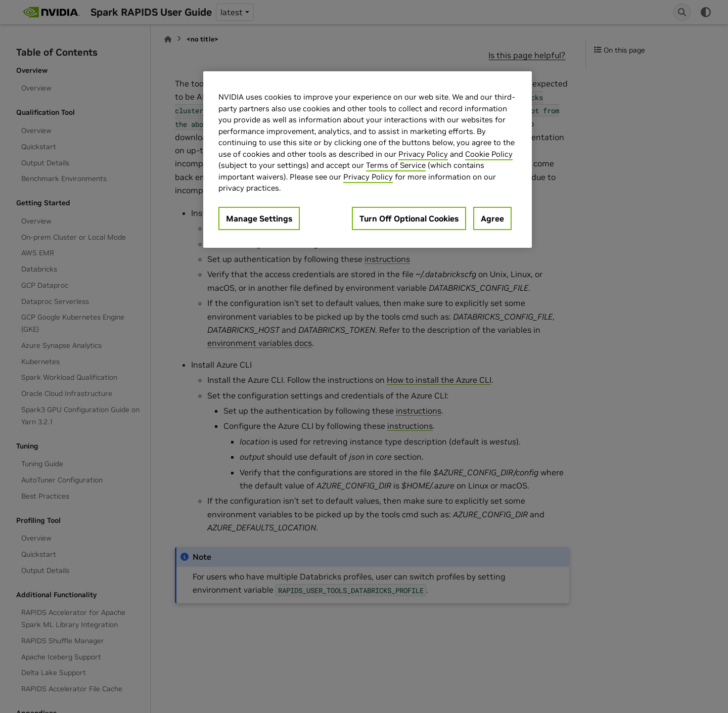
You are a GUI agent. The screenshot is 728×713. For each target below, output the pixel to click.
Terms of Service (396, 165)
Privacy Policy (423, 154)
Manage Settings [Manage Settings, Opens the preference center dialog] (259, 218)
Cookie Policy (489, 154)
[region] (368, 160)
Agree (492, 218)
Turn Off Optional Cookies (409, 218)
